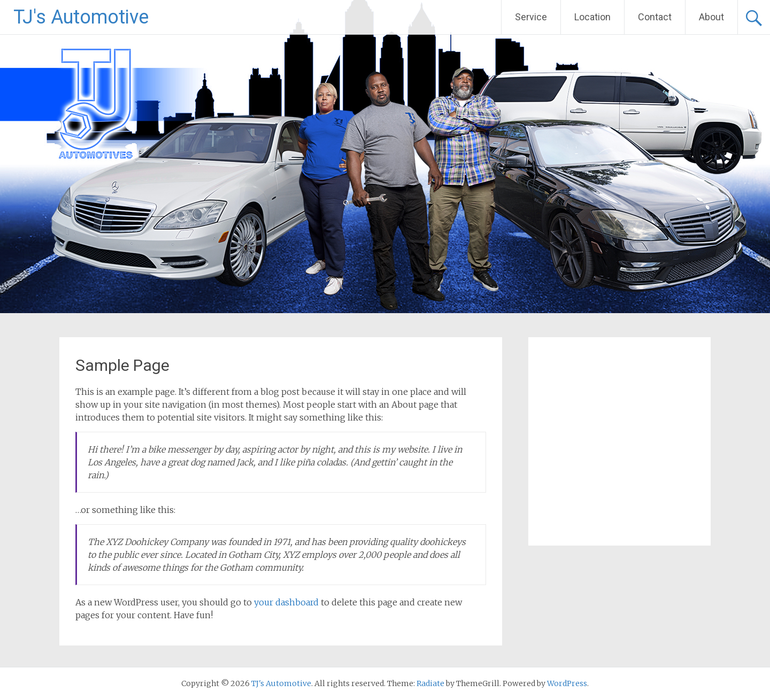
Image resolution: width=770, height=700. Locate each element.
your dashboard (286, 602)
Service (531, 17)
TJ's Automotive (81, 17)
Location (592, 17)
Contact (655, 17)
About (711, 17)
